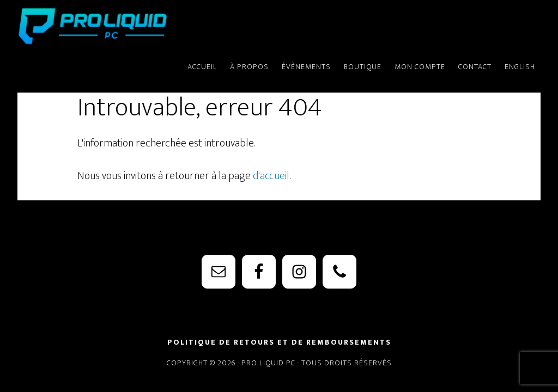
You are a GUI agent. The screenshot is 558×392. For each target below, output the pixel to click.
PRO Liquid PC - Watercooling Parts (116, 26)
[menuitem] (520, 62)
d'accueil (271, 176)
